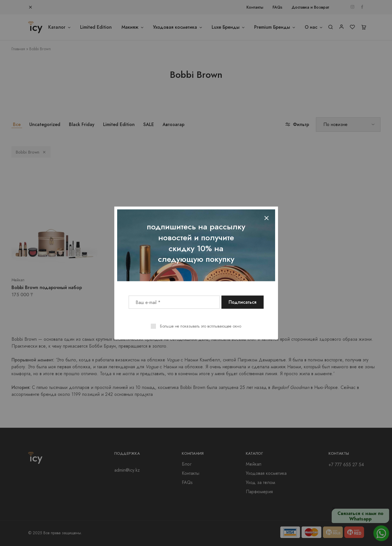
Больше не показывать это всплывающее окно (201, 326)
